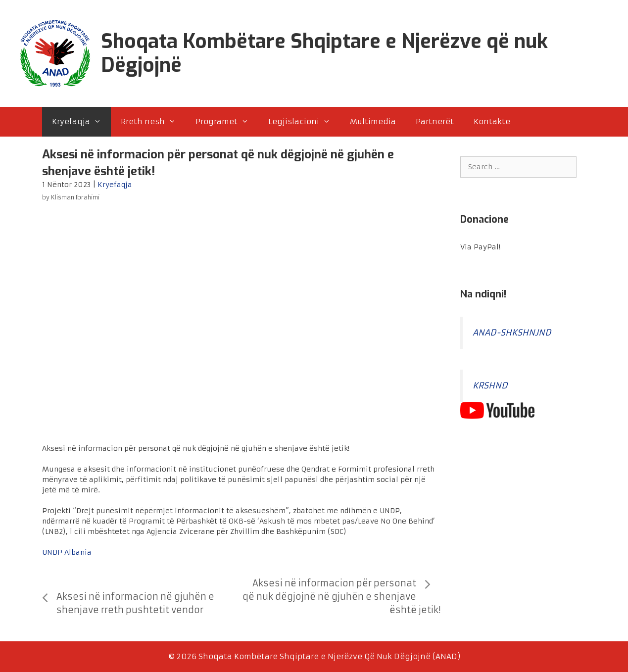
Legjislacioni (304, 122)
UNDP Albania (67, 552)
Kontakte (492, 121)
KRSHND (490, 386)
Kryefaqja (81, 122)
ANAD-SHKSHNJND (512, 333)
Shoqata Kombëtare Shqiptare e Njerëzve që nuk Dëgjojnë (324, 53)
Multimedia (373, 121)
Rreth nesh (153, 122)
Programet (227, 122)
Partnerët (435, 121)
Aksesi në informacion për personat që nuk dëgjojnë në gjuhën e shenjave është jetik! (341, 597)
